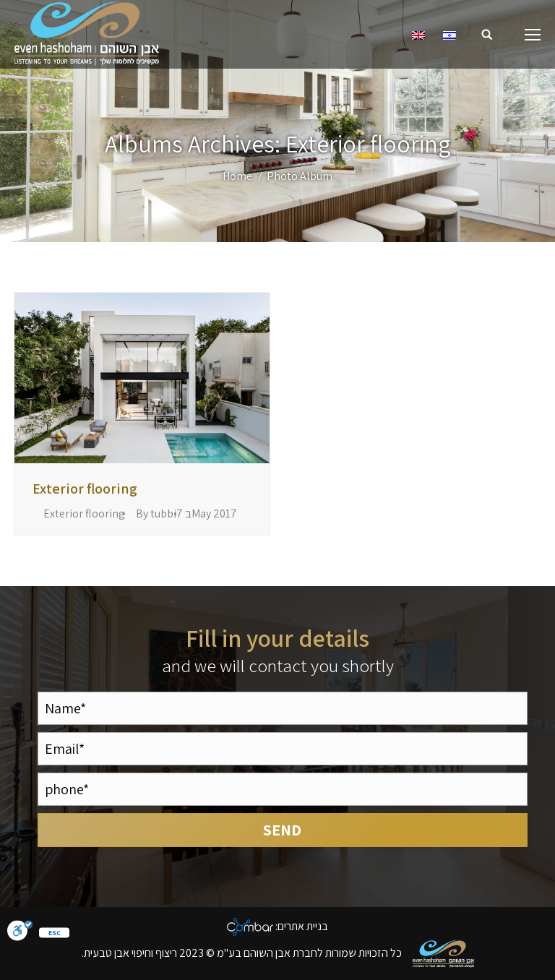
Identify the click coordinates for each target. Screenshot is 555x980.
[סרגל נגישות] (20, 932)
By (156, 514)
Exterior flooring (85, 489)
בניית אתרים (303, 926)
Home (237, 176)
